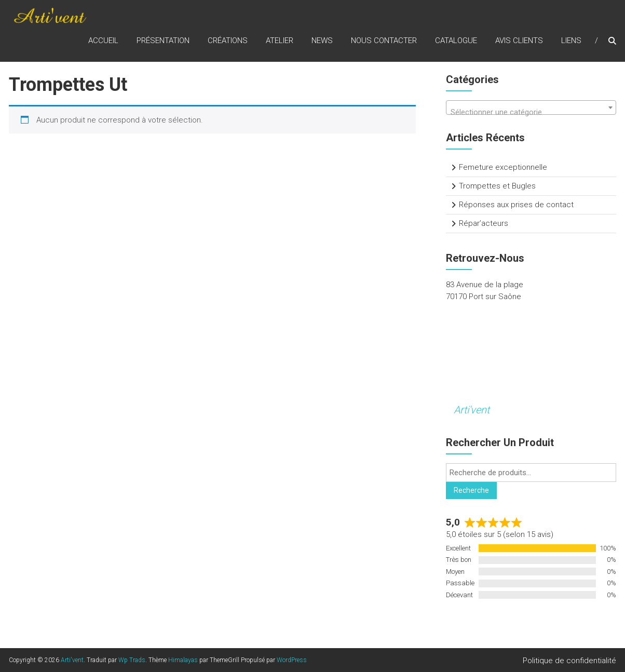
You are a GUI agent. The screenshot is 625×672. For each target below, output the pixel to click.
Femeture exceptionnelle (503, 167)
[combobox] (531, 107)
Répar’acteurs (484, 223)
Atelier (280, 41)
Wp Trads (132, 660)
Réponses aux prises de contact (516, 205)
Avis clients (519, 41)
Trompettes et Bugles (497, 186)
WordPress (292, 660)
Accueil (103, 41)
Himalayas (183, 660)
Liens (571, 41)
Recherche (471, 490)
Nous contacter (384, 41)
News (322, 41)
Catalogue (456, 41)
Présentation (163, 41)
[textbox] (531, 112)
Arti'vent (472, 410)
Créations (228, 41)
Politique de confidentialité (569, 661)
